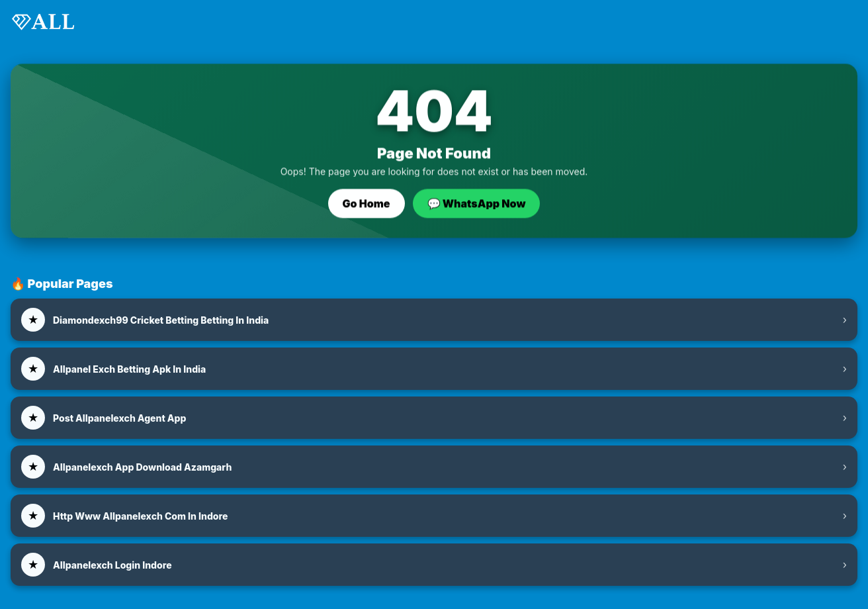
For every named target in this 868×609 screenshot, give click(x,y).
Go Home (367, 204)
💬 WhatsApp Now (477, 204)
